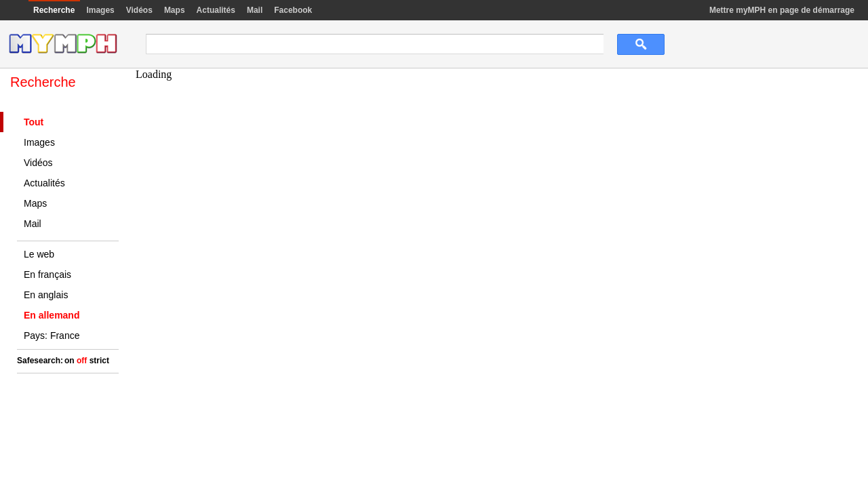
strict (99, 361)
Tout (34, 122)
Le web (39, 254)
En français (47, 274)
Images (100, 10)
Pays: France (52, 335)
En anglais (46, 295)
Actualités (216, 10)
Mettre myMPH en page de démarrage (782, 10)
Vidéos (139, 10)
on (70, 361)
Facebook (293, 10)
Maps (175, 10)
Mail (255, 10)
